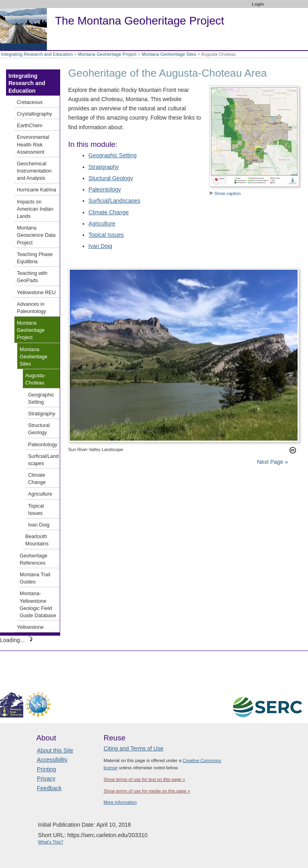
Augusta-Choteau (35, 379)
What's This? (51, 842)
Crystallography (34, 114)
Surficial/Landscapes (114, 201)
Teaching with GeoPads (32, 277)
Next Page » (272, 462)
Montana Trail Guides (35, 578)
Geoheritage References (33, 559)
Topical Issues (106, 235)
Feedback (49, 788)
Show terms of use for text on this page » (144, 779)
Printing (46, 769)
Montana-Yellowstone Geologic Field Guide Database (38, 605)
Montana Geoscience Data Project (36, 235)
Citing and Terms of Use (133, 748)
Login (258, 4)
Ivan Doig (100, 246)
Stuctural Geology (111, 178)
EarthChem (30, 126)
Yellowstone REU (36, 293)
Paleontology (105, 189)
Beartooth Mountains (37, 540)
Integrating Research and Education (37, 54)
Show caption (225, 193)
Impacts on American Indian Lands (35, 209)
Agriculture (102, 224)
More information (120, 802)
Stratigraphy (104, 167)
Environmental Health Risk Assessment (33, 144)
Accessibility (52, 760)
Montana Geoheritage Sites (169, 54)
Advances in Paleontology (31, 308)
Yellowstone (30, 627)
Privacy (46, 779)
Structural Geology (39, 429)
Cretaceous (30, 102)
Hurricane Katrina (36, 190)
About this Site (55, 750)
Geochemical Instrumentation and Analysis (34, 171)
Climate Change (109, 212)
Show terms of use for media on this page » (147, 791)
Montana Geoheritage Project (107, 54)
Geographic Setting (113, 155)
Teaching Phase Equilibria (35, 258)
